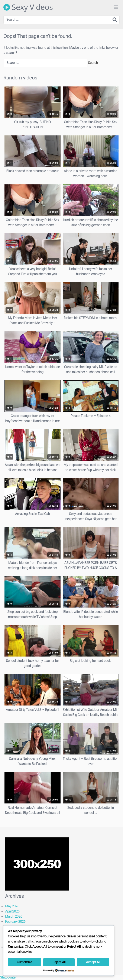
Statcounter (8, 977)
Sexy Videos (28, 7)
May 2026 (12, 906)
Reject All (59, 962)
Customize (24, 962)
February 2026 (15, 922)
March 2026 (14, 916)
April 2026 (12, 911)
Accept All (93, 962)
